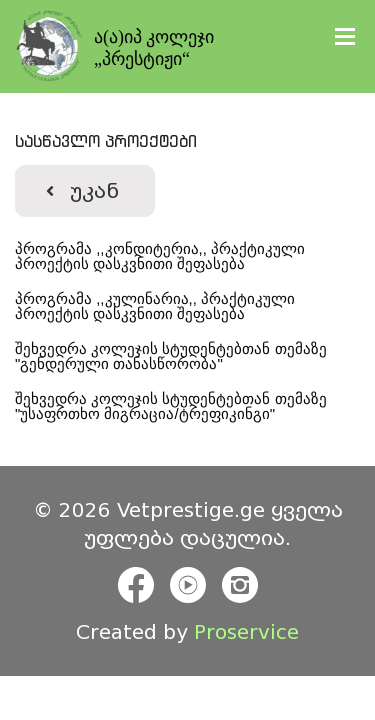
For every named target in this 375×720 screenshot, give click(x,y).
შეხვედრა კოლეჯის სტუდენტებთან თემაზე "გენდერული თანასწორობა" (173, 356)
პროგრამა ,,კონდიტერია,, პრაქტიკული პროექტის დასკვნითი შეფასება (162, 256)
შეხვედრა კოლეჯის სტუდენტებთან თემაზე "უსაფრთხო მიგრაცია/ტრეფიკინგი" (173, 406)
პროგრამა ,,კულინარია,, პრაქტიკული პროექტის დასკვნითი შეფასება (157, 306)
